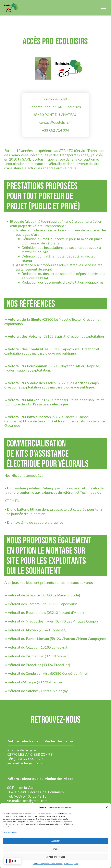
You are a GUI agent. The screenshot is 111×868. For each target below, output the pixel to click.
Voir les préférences (56, 857)
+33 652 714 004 (55, 130)
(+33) (18, 796)
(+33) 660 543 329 (28, 759)
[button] (107, 807)
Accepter (55, 841)
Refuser (56, 849)
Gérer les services (10, 832)
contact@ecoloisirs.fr (56, 123)
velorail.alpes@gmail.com (27, 801)
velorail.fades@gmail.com (27, 763)
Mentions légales (71, 864)
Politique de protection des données (48, 864)
